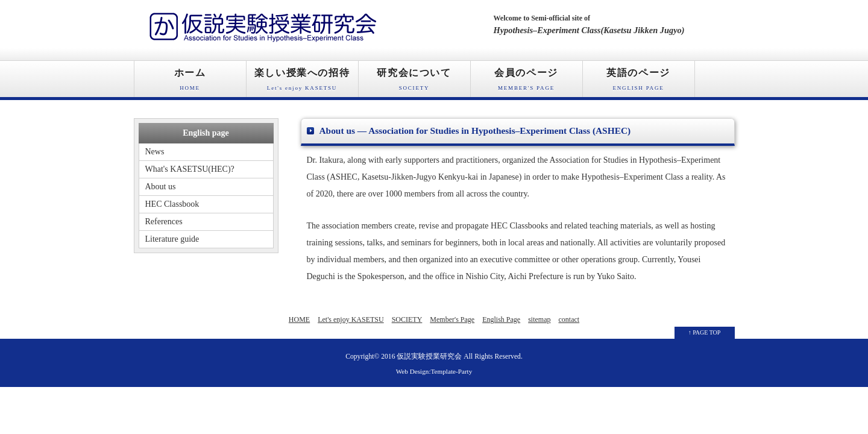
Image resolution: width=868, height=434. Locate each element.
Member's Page (452, 319)
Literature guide (172, 239)
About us (161, 187)
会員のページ (527, 82)
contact (569, 319)
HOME (299, 319)
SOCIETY (407, 319)
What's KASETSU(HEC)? (190, 169)
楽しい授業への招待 (302, 82)
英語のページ (639, 82)
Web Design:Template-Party (434, 371)
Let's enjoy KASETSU (351, 319)
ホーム (190, 82)
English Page (501, 319)
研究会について (414, 82)
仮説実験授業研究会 (429, 357)
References (164, 222)
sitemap (539, 319)
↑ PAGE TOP (705, 332)
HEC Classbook (172, 204)
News (155, 152)
